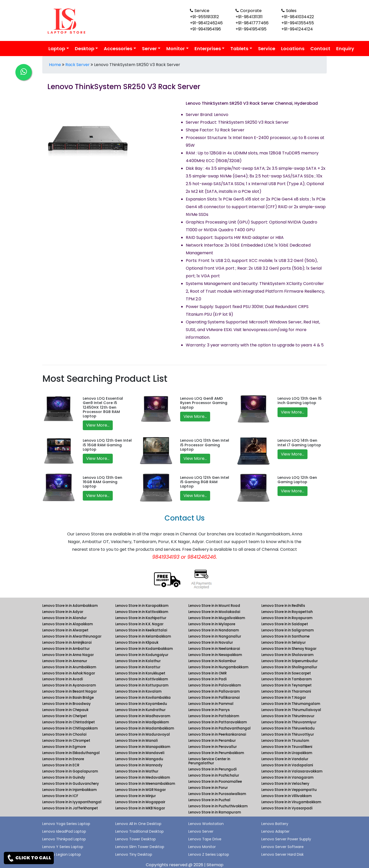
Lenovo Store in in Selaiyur (284, 643)
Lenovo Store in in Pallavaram (214, 691)
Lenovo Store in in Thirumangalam (291, 704)
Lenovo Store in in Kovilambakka (143, 698)
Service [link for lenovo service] (267, 49)
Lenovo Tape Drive (205, 839)
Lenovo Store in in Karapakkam (142, 606)
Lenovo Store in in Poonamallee (215, 782)
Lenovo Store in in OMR (207, 673)
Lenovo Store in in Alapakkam (68, 624)
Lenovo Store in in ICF (60, 796)
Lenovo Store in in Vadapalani (287, 765)
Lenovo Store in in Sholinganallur (289, 667)
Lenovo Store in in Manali (136, 741)
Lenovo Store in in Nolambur (212, 661)
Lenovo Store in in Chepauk (65, 710)
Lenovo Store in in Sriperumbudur (290, 661)
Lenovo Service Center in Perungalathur (209, 761)
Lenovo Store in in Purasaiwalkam (217, 794)
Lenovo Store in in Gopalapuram (70, 771)
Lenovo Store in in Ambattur (66, 649)
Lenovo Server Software (283, 847)
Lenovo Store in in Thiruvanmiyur (289, 722)
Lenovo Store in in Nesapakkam (215, 655)
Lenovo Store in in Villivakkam (286, 796)
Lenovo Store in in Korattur (138, 667)
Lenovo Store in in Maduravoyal (143, 734)
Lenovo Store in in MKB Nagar (140, 808)
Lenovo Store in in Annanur (65, 661)
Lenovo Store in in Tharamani (286, 691)
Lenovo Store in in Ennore (63, 759)
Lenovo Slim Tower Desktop (140, 847)
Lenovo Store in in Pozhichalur (214, 775)
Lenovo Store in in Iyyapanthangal (72, 802)
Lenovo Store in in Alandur (64, 618)
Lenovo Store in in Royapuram (287, 618)
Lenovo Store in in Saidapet (285, 624)
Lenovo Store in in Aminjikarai (67, 643)
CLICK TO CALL (29, 858)
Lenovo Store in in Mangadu (139, 759)
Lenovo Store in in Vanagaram (287, 777)
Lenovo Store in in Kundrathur (140, 710)
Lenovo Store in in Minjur (136, 796)
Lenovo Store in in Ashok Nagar (69, 673)
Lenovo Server (201, 831)
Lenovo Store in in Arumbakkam (69, 667)
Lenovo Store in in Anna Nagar (68, 655)
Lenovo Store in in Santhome (285, 636)
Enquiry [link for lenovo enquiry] (345, 49)
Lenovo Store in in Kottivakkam (142, 679)
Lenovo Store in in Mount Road (214, 606)
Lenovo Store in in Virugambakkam (291, 802)
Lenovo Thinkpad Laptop (64, 839)
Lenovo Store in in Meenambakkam (145, 784)
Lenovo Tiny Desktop (134, 854)
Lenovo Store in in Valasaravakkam (292, 771)
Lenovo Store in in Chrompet (66, 741)
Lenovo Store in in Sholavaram (287, 655)
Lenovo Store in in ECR (61, 765)
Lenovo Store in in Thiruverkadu (288, 728)
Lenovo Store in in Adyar (63, 612)
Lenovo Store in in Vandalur (285, 759)
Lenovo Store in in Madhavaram (143, 716)
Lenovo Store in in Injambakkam (69, 790)
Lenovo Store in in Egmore (64, 747)
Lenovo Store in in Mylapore (212, 624)
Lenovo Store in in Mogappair (140, 802)
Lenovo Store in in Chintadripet (69, 722)
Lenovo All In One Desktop (138, 824)
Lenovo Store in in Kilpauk (137, 643)
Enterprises (208, 49)
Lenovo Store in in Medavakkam (143, 777)
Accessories (118, 49)
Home (55, 65)
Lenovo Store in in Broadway (66, 704)
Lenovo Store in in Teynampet (286, 685)
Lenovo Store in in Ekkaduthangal (71, 753)
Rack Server (78, 65)
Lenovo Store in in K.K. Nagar (139, 624)
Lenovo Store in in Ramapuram (215, 812)
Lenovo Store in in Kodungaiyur (142, 655)
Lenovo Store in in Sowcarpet (286, 673)
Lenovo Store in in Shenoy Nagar (289, 649)
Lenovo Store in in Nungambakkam (218, 667)
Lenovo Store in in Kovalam (138, 691)
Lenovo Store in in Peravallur (213, 747)
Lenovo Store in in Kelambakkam (143, 636)
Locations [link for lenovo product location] (293, 49)
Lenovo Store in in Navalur (211, 643)
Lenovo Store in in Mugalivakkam (217, 618)
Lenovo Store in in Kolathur (138, 661)
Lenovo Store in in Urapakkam (287, 753)
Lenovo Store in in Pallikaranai (214, 698)
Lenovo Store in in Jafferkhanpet (70, 808)
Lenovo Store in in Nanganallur (215, 636)
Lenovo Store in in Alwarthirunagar (72, 636)
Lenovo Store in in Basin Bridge (68, 698)
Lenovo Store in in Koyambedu (141, 704)
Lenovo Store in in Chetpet (65, 716)
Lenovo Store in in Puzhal (209, 800)
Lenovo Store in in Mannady (139, 765)
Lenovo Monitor (202, 847)
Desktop (85, 49)
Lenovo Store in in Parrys (209, 710)
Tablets (239, 49)
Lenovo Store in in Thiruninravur (288, 716)
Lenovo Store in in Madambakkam (145, 728)
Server (149, 49)
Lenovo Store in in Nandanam (214, 630)
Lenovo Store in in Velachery (285, 784)
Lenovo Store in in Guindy (64, 777)
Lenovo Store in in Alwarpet (65, 630)
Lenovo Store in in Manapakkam (143, 747)
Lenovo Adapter (275, 831)
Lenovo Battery (275, 824)
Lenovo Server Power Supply (286, 839)
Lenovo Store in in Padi (207, 679)
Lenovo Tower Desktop (136, 839)
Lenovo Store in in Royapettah (287, 612)
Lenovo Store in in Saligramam (288, 630)
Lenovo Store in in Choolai (64, 734)
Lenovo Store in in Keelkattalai (141, 630)
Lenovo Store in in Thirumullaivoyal (291, 710)
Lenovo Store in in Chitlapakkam (70, 728)
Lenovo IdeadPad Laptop (64, 831)
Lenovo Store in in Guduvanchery (71, 784)
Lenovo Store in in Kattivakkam (142, 612)
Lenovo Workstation (206, 824)
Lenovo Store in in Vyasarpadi (287, 808)
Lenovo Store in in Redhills (283, 606)
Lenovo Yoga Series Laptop (66, 824)
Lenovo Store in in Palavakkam (215, 685)
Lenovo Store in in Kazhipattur (141, 618)
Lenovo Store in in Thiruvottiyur (288, 734)
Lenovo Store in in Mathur (137, 771)
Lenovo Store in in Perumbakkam (216, 753)
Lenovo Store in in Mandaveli (140, 753)
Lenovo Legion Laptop (62, 854)
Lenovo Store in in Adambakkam (70, 606)
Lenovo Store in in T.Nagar (284, 698)
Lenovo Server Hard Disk (283, 854)
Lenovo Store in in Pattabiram (214, 716)
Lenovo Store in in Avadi (63, 679)
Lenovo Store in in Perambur (212, 741)
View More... (98, 425)
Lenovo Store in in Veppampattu (289, 790)
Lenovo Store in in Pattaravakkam (218, 722)
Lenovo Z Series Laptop (209, 854)
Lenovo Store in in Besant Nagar (70, 691)
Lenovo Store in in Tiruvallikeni (287, 747)
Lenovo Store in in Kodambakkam (144, 649)
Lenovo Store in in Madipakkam (142, 722)
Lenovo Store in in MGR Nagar (141, 790)
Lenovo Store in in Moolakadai (214, 612)
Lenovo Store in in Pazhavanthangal (219, 728)
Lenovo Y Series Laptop (63, 847)
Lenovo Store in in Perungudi (212, 769)
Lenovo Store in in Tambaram (286, 679)
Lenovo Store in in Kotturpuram (142, 685)
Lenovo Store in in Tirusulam (285, 741)
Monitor (176, 49)
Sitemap (215, 865)
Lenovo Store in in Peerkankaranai (217, 734)
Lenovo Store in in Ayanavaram (69, 685)
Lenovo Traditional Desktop (140, 831)
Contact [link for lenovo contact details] (320, 49)
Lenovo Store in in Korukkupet (140, 673)
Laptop (57, 49)
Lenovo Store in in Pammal (211, 704)
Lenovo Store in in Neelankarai (214, 649)
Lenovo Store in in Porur (208, 788)
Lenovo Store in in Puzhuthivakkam (218, 806)
